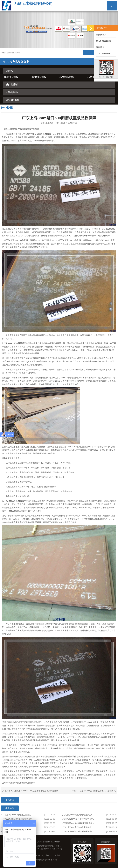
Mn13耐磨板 (13, 100)
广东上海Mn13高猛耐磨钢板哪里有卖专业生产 (79, 815)
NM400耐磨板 (39, 77)
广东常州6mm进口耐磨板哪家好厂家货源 (96, 791)
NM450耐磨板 (67, 77)
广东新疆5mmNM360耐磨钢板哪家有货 (79, 823)
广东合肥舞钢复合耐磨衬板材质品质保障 (79, 831)
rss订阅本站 (55, 855)
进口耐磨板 (12, 85)
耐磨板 (9, 71)
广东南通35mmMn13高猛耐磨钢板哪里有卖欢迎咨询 (35, 791)
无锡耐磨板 (12, 92)
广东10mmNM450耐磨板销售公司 (17, 819)
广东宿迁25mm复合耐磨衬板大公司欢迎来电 (79, 819)
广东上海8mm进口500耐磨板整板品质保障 (79, 827)
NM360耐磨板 (11, 77)
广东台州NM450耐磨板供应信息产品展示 (19, 815)
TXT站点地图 (44, 855)
